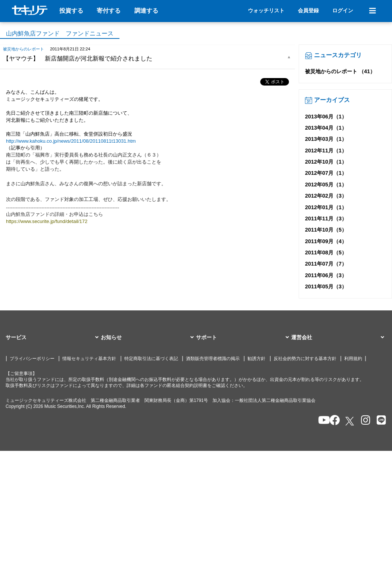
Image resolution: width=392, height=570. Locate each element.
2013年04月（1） (326, 128)
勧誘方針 (256, 359)
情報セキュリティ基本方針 (89, 359)
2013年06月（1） (326, 117)
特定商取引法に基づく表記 (151, 359)
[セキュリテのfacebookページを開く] (332, 421)
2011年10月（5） (326, 230)
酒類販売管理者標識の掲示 (213, 359)
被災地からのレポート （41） (340, 71)
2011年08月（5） (326, 253)
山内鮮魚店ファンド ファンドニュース (60, 33)
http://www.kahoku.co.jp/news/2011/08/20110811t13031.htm (71, 141)
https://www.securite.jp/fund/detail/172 (47, 221)
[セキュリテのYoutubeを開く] (321, 421)
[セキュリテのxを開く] (350, 421)
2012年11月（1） (326, 151)
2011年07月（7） (326, 264)
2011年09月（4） (326, 241)
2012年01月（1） (326, 207)
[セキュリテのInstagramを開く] (364, 421)
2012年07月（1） (326, 173)
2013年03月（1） (326, 139)
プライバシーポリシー (32, 359)
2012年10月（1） (326, 162)
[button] (53, 338)
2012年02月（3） (326, 196)
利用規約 (353, 359)
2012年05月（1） (326, 185)
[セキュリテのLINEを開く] (379, 421)
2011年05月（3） (326, 286)
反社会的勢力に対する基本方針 (305, 359)
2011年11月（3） (326, 219)
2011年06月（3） (326, 275)
